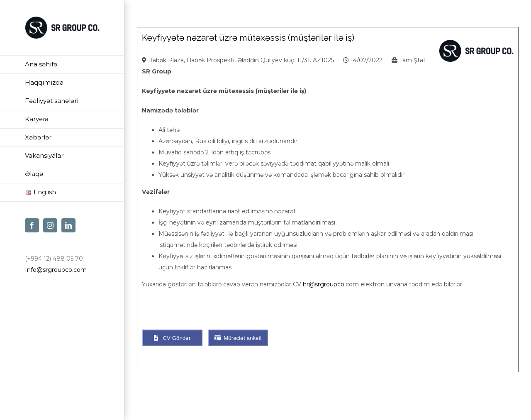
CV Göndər (172, 338)
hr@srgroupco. (324, 284)
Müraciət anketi (238, 338)
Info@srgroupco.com (56, 270)
